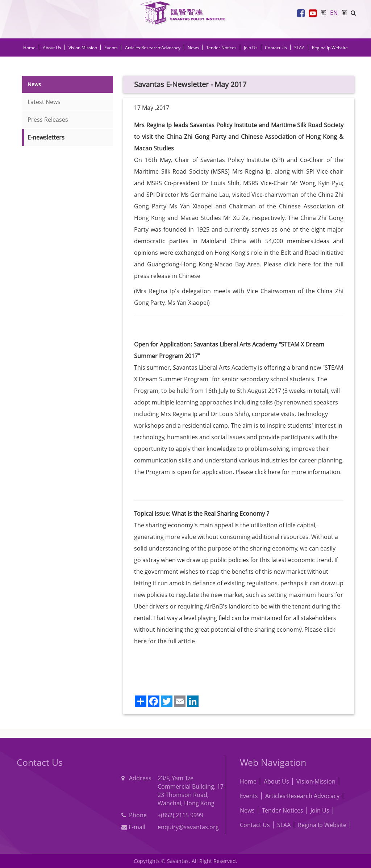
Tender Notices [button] (221, 48)
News (247, 810)
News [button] (193, 48)
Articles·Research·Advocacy (302, 796)
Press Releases (48, 120)
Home (29, 48)
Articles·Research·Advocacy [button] (153, 48)
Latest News (44, 102)
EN (334, 13)
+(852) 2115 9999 (180, 815)
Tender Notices (283, 810)
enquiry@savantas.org (188, 827)
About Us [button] (52, 48)
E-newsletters (46, 137)
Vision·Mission (83, 48)
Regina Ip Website (330, 48)
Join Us (320, 810)
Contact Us (276, 48)
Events (249, 796)
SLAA (299, 48)
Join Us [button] (251, 48)
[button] (353, 13)
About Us (276, 781)
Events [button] (111, 48)
